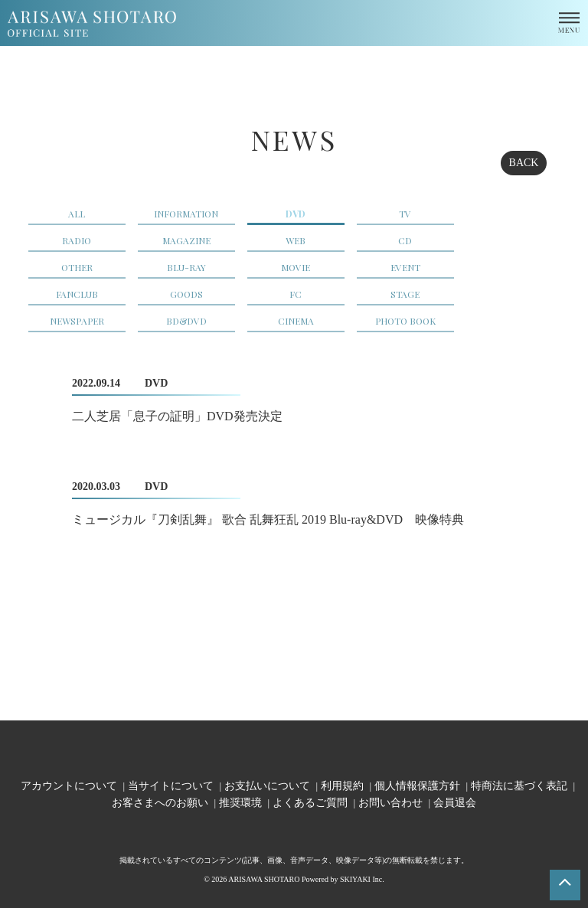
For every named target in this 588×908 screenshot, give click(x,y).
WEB (296, 240)
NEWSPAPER (77, 321)
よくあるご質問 (310, 802)
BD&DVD (186, 321)
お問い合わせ (390, 802)
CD (405, 240)
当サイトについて (171, 785)
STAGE (405, 294)
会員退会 (455, 802)
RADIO (77, 240)
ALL (77, 214)
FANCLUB (77, 294)
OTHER (77, 267)
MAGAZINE (186, 240)
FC (296, 294)
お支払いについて (267, 785)
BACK (524, 163)
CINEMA (296, 321)
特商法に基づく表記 (519, 785)
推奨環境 (240, 802)
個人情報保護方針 (417, 785)
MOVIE (296, 267)
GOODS (186, 294)
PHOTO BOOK (405, 321)
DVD (296, 214)
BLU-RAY (186, 267)
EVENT (405, 267)
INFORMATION (186, 214)
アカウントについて (69, 785)
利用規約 (342, 785)
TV (405, 214)
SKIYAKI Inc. (362, 879)
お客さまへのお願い (160, 802)
